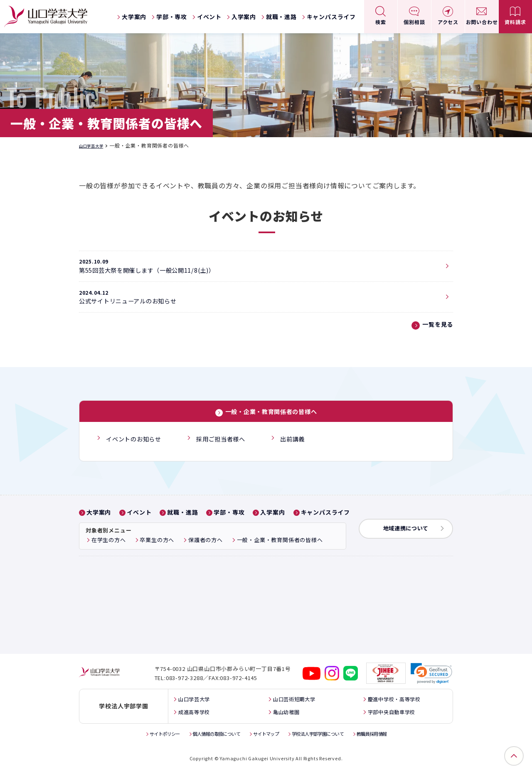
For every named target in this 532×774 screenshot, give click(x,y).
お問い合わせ (482, 22)
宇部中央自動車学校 (393, 715)
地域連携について (411, 539)
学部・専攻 (172, 17)
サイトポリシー (149, 736)
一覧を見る (436, 337)
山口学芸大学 (95, 145)
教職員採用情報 (388, 736)
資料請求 (515, 22)
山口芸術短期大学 (293, 702)
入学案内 (244, 17)
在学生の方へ (109, 550)
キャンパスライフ (331, 17)
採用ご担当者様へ (227, 451)
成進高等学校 (190, 715)
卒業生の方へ (157, 550)
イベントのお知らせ (135, 451)
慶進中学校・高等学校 (396, 702)
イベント (209, 17)
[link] (432, 677)
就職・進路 (281, 17)
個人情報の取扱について (209, 736)
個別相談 (414, 22)
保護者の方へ (206, 550)
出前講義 (301, 451)
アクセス (448, 22)
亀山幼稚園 (283, 715)
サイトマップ (266, 736)
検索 (381, 22)
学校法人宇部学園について (325, 736)
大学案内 (134, 17)
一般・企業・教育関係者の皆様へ (271, 424)
